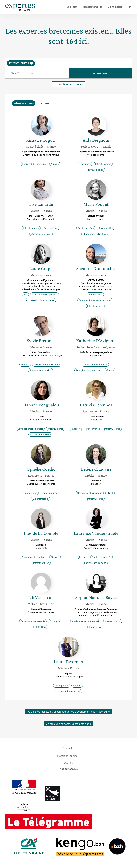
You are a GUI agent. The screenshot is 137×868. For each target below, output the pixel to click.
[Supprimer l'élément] (32, 63)
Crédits (69, 763)
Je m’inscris (115, 7)
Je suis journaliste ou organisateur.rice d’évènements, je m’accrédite (69, 712)
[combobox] (68, 63)
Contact (67, 748)
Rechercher (100, 73)
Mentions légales (67, 756)
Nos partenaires (93, 7)
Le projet (72, 7)
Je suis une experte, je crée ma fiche (69, 724)
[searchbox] (63, 63)
